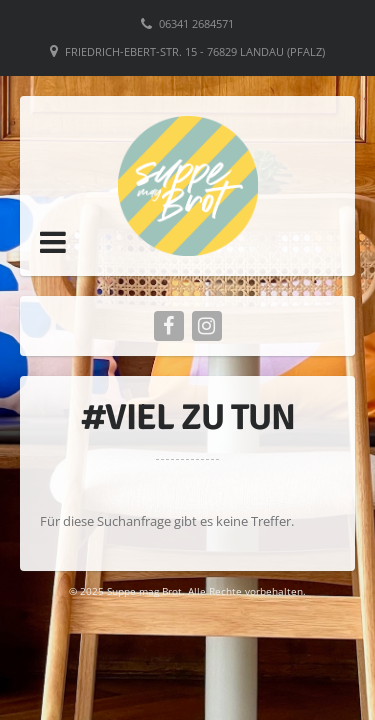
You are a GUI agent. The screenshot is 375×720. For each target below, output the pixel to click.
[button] (53, 242)
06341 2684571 (196, 23)
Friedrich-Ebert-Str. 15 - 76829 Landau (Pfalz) (195, 51)
